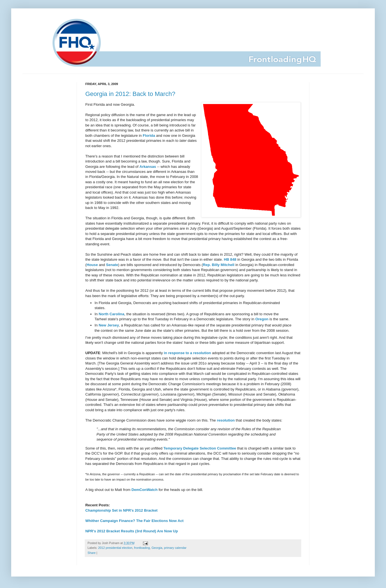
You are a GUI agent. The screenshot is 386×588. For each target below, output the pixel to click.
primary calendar (175, 548)
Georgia (157, 548)
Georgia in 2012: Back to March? (130, 94)
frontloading (142, 548)
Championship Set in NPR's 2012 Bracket (121, 510)
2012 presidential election (115, 548)
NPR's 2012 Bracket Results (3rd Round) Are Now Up (132, 531)
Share (92, 553)
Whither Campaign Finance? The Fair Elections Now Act (134, 521)
